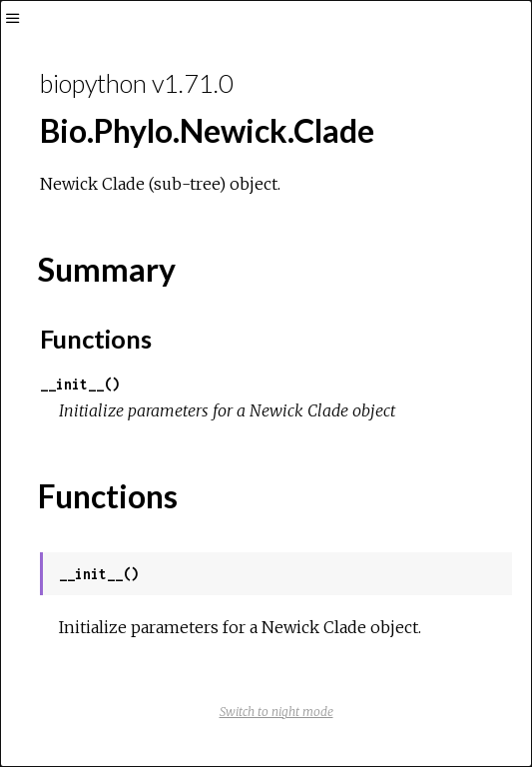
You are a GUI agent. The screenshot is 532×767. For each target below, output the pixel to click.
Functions (96, 339)
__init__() (80, 384)
